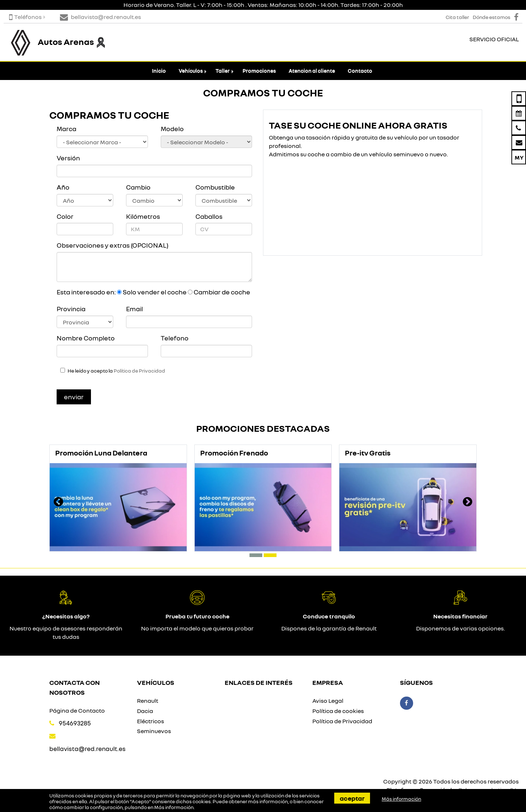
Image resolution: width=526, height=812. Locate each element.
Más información (174, 807)
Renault (148, 701)
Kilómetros (143, 216)
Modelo (172, 129)
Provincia (71, 309)
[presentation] (58, 503)
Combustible (215, 187)
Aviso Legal (328, 701)
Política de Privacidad (139, 371)
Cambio (138, 187)
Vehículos (191, 71)
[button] (256, 555)
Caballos (209, 216)
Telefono (175, 338)
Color (65, 216)
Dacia (145, 711)
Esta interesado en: (86, 292)
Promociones (259, 71)
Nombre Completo (86, 338)
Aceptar (352, 798)
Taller (223, 71)
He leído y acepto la (116, 371)
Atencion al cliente (312, 71)
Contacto (360, 71)
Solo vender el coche (155, 292)
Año (63, 187)
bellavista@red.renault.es (87, 749)
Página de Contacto (77, 710)
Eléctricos (150, 721)
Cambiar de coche (222, 292)
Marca (66, 129)
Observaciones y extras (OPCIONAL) (113, 245)
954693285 (75, 723)
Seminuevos (154, 731)
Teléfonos (25, 17)
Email (134, 309)
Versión (68, 158)
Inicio (159, 71)
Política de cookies (338, 711)
